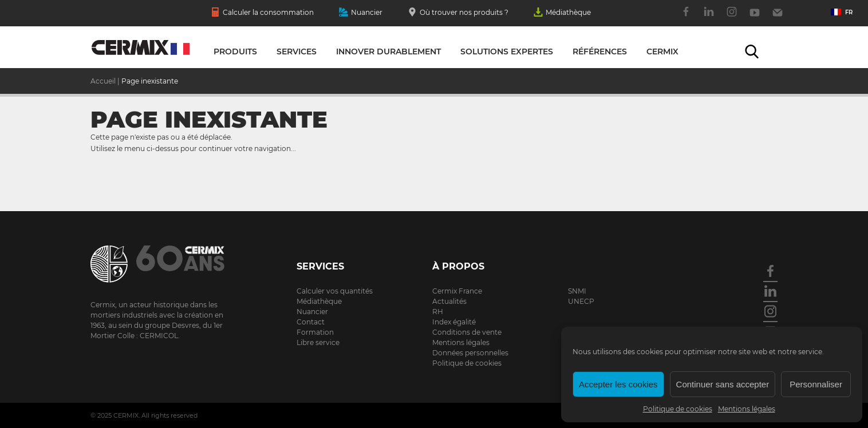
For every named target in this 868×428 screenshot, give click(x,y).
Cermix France (457, 291)
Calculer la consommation (262, 13)
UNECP (581, 301)
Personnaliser (816, 384)
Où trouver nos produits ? (458, 13)
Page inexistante (150, 81)
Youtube (755, 18)
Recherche (752, 51)
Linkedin (709, 18)
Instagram (732, 18)
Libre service (318, 342)
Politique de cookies (678, 409)
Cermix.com (165, 264)
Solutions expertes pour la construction (141, 50)
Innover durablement (388, 51)
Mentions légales (747, 409)
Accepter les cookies (618, 384)
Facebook (686, 18)
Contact (778, 18)
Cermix (662, 51)
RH (438, 312)
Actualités (449, 301)
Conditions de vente (467, 332)
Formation (315, 332)
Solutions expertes (507, 51)
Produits (235, 51)
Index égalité (454, 322)
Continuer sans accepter (723, 384)
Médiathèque (562, 13)
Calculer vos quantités (335, 291)
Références (600, 51)
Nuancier (361, 13)
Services (297, 51)
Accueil (103, 81)
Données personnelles (470, 353)
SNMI (577, 291)
